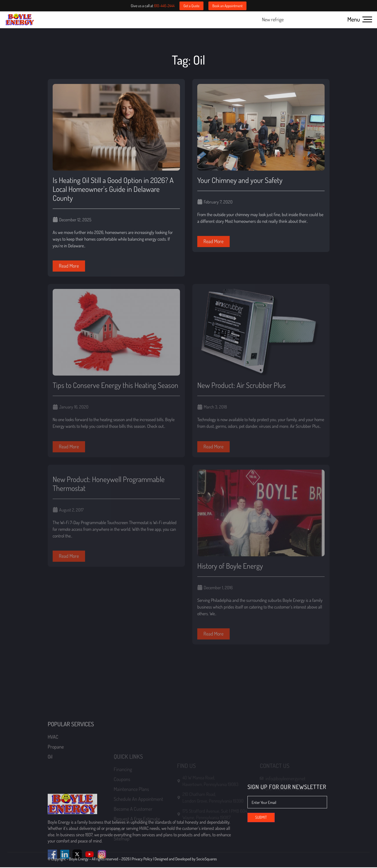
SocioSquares (207, 860)
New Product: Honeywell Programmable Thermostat (109, 484)
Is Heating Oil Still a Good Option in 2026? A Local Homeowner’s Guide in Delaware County (113, 189)
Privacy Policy (142, 860)
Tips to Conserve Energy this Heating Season (115, 385)
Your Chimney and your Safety (240, 180)
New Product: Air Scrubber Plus (242, 385)
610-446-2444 (164, 6)
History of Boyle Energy (230, 566)
